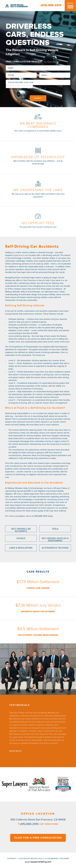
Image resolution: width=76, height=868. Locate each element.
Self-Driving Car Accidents (21, 530)
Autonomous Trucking (55, 548)
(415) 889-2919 (51, 5)
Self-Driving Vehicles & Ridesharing (55, 540)
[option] (38, 732)
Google (21, 538)
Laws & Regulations (21, 548)
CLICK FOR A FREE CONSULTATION (38, 838)
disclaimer (64, 859)
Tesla (55, 529)
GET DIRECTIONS (49, 824)
